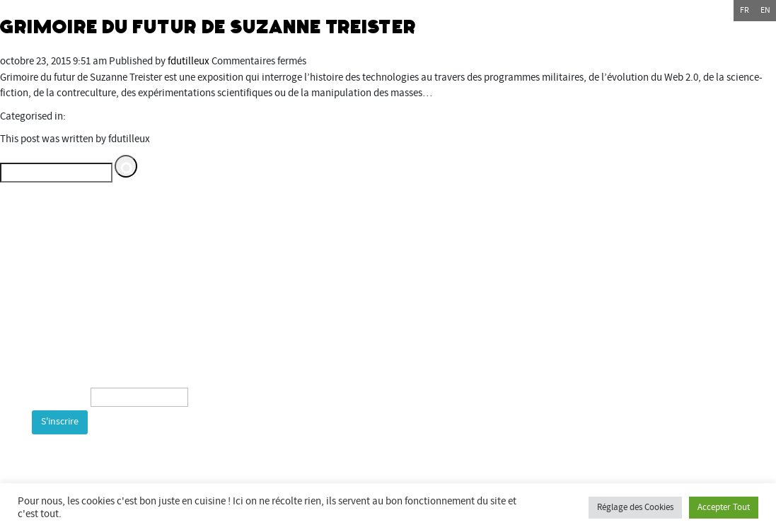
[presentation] (139, 466)
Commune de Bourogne (597, 310)
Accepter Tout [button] (724, 507)
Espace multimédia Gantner (655, 342)
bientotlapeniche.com (636, 390)
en (765, 10)
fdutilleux (189, 61)
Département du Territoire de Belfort (624, 263)
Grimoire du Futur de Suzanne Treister (209, 27)
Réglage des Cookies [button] (635, 507)
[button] (126, 166)
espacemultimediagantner (656, 358)
